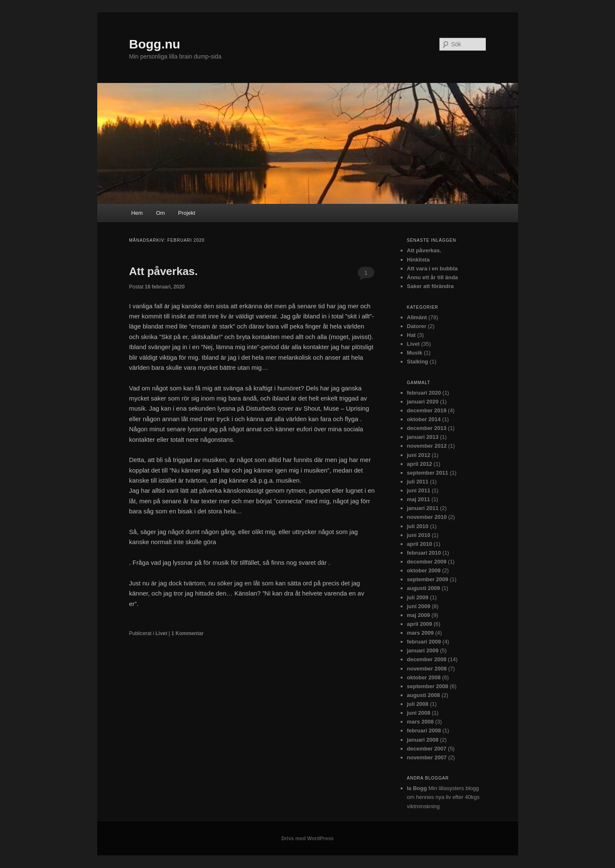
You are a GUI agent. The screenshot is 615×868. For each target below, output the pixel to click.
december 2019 (427, 410)
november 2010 (427, 517)
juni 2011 (419, 490)
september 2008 (428, 686)
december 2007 (427, 749)
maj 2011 (419, 499)
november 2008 (427, 669)
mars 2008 (421, 722)
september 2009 (428, 579)
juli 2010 (418, 526)
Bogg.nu (155, 44)
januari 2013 (423, 437)
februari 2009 (424, 642)
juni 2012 (419, 455)
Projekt (186, 213)
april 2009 (420, 624)
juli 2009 (418, 597)
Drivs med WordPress (307, 839)
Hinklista (418, 260)
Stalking (418, 362)
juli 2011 (418, 482)
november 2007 (427, 757)
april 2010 (420, 544)
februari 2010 (424, 553)
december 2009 (427, 562)
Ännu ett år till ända (433, 277)
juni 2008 (419, 713)
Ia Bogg (417, 788)
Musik (415, 353)
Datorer (417, 326)
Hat (411, 335)
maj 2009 (419, 615)
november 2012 (427, 446)
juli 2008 (418, 704)
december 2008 (427, 659)
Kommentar (188, 633)
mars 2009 (421, 633)
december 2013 (427, 428)
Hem (137, 213)
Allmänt (417, 317)
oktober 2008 (424, 677)
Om (161, 213)
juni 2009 (419, 606)
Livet (161, 633)
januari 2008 (423, 740)
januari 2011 (423, 508)
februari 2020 (424, 393)
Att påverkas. (164, 271)
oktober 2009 (424, 570)
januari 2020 (423, 402)
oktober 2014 (424, 419)
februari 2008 (424, 730)
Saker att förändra (430, 286)
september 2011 (428, 473)
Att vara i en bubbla (433, 268)
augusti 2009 (424, 588)
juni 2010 (419, 535)
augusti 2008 (424, 695)
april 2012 (420, 464)
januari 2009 (423, 650)
